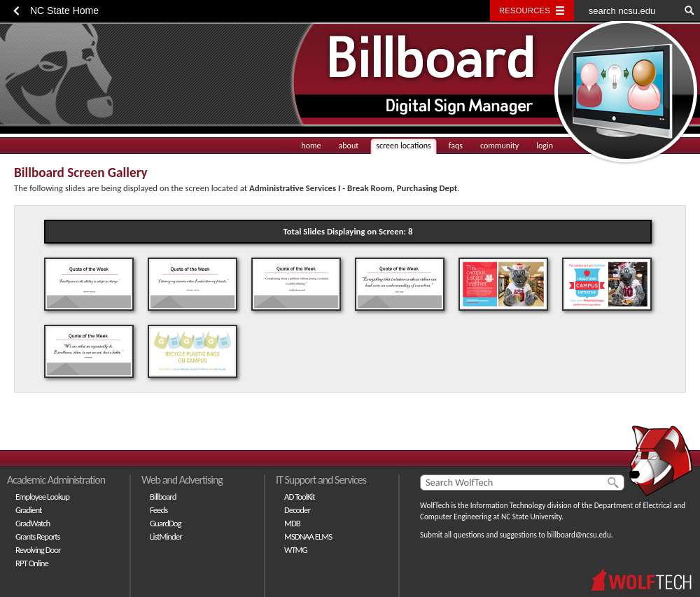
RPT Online (32, 563)
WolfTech (435, 505)
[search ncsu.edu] (626, 10)
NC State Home (64, 10)
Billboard (163, 497)
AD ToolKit (300, 497)
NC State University (531, 517)
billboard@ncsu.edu (579, 535)
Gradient (28, 510)
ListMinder (166, 536)
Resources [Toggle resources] (525, 10)
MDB (292, 523)
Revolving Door (38, 550)
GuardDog (166, 523)
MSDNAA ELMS (308, 536)
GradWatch (33, 523)
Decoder (297, 510)
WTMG (296, 550)
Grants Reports (38, 536)
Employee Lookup (42, 497)
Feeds (159, 510)
